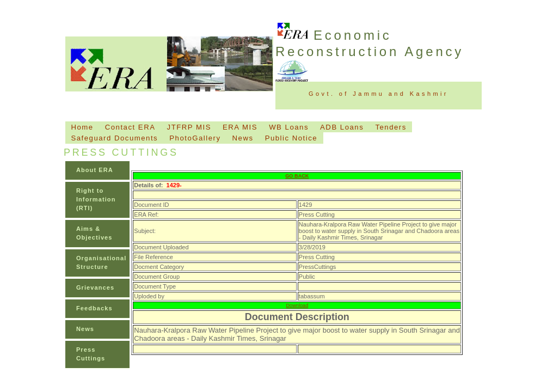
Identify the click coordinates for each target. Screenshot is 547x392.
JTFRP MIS (189, 127)
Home (82, 127)
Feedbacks (94, 308)
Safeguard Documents (114, 138)
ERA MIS (240, 127)
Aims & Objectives (94, 233)
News (243, 138)
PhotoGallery (195, 138)
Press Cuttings (91, 354)
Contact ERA (130, 127)
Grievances (95, 287)
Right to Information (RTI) (96, 199)
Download (297, 305)
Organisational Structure (101, 262)
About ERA (95, 170)
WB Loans (289, 127)
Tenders (391, 127)
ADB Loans (342, 127)
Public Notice (291, 138)
